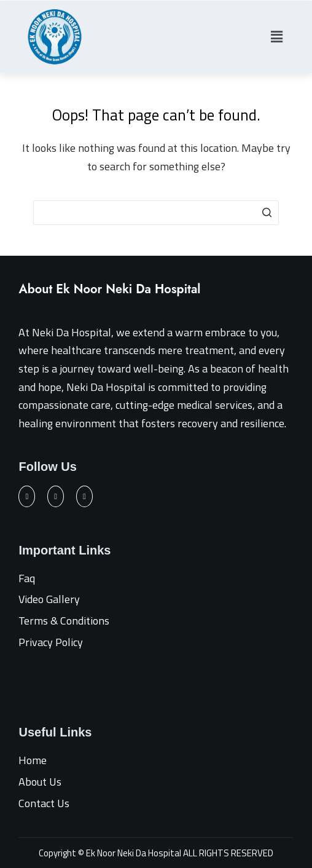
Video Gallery (49, 599)
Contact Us (44, 803)
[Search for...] (156, 213)
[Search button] (267, 213)
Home (33, 760)
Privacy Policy (51, 642)
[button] (276, 37)
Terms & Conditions (64, 621)
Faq (27, 578)
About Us (40, 782)
